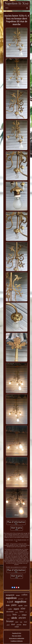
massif (16, 612)
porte (26, 599)
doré (13, 624)
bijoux (9, 619)
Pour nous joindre (17, 636)
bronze (10, 621)
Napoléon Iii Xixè (17, 633)
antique (24, 615)
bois (15, 614)
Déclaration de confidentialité (17, 638)
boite (8, 605)
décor (25, 625)
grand (8, 625)
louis (25, 622)
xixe (23, 608)
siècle (14, 618)
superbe (20, 606)
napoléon (20, 602)
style (19, 615)
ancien (22, 618)
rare (26, 612)
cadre (10, 609)
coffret (24, 595)
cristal (17, 627)
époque (18, 595)
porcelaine (21, 599)
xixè (10, 602)
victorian (9, 615)
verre (17, 622)
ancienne (10, 611)
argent (16, 609)
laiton (22, 612)
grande (19, 625)
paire (14, 605)
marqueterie (10, 595)
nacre (26, 606)
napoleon (11, 598)
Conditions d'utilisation (17, 641)
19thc (21, 622)
